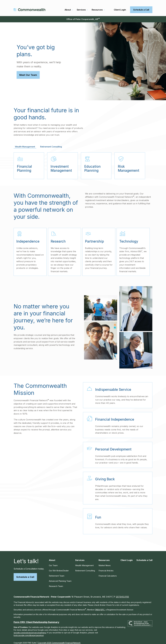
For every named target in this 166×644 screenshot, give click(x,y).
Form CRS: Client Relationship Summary (36, 619)
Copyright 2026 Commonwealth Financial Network (59, 639)
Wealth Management (84, 562)
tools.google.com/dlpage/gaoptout (29, 632)
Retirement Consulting (85, 567)
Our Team (53, 562)
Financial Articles (106, 567)
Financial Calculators (108, 572)
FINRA (97, 606)
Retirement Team (57, 572)
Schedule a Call (25, 574)
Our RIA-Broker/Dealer (59, 567)
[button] (68, 6)
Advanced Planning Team (60, 578)
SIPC (103, 606)
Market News (105, 562)
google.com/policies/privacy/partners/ (30, 629)
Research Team (56, 583)
